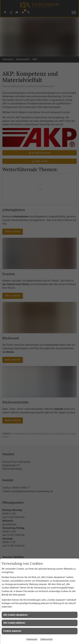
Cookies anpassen (12, 631)
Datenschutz (47, 639)
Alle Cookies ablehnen (14, 623)
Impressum (32, 639)
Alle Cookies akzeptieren (15, 615)
